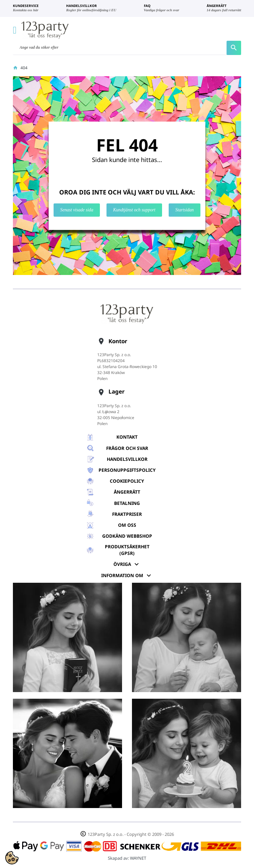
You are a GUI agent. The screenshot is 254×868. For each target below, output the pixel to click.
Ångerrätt (127, 492)
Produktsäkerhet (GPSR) (127, 550)
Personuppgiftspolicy (127, 470)
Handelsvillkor (127, 459)
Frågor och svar (127, 448)
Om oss (127, 525)
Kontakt (127, 437)
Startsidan (185, 210)
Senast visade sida (77, 210)
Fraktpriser (127, 514)
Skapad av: (127, 858)
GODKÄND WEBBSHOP (127, 536)
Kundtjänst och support (134, 210)
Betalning (127, 503)
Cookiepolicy (127, 481)
